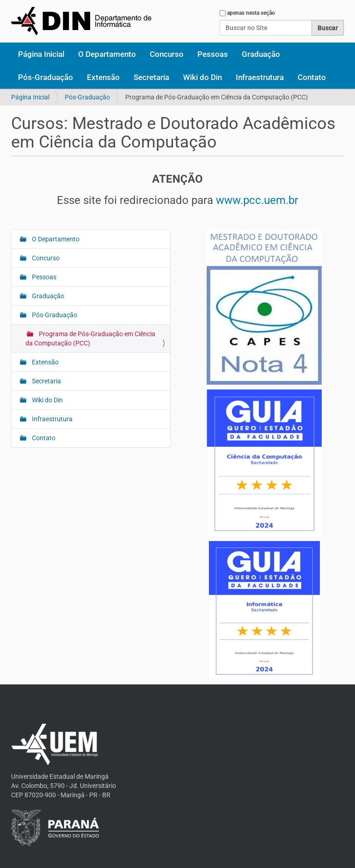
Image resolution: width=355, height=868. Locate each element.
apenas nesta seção (251, 13)
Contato (312, 77)
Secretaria (151, 77)
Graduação (261, 54)
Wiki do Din (202, 77)
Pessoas (213, 54)
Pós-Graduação (46, 77)
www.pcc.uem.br (257, 200)
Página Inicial (41, 54)
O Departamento (107, 54)
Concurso (167, 54)
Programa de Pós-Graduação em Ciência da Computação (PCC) (90, 339)
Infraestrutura (260, 77)
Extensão (103, 77)
